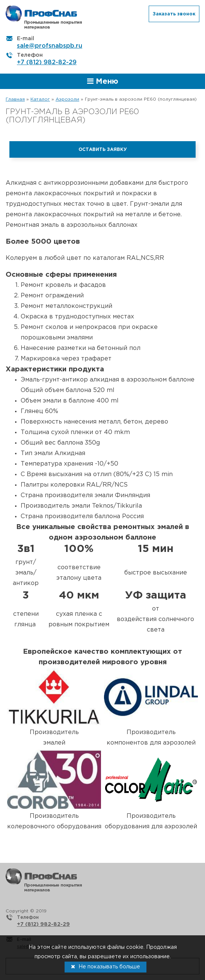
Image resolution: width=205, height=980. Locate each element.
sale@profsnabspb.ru (50, 46)
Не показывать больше (106, 966)
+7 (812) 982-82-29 (47, 63)
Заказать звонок (174, 14)
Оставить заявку (103, 150)
